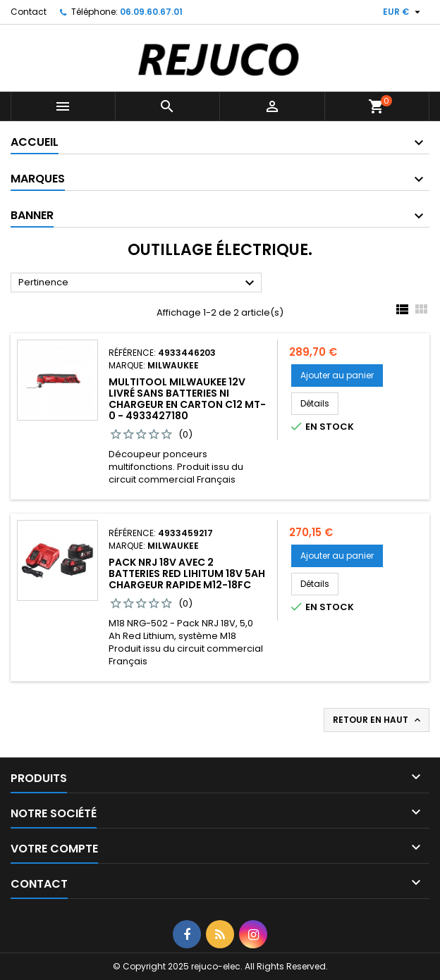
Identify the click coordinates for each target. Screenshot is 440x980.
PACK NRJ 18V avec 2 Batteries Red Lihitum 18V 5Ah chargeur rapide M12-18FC (187, 573)
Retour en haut (378, 720)
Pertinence (138, 283)
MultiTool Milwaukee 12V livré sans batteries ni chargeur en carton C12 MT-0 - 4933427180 (187, 399)
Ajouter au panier (337, 375)
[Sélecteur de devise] (403, 12)
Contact (29, 12)
